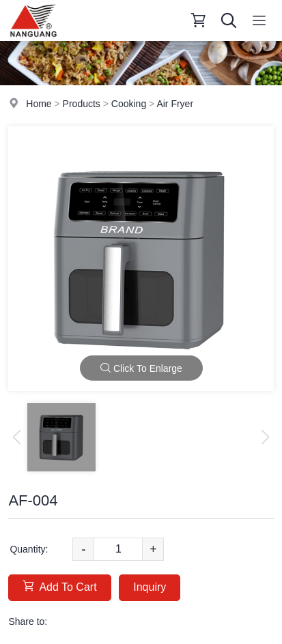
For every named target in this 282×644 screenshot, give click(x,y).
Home (39, 104)
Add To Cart (59, 586)
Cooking (129, 104)
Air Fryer (175, 104)
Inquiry (150, 587)
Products (82, 104)
